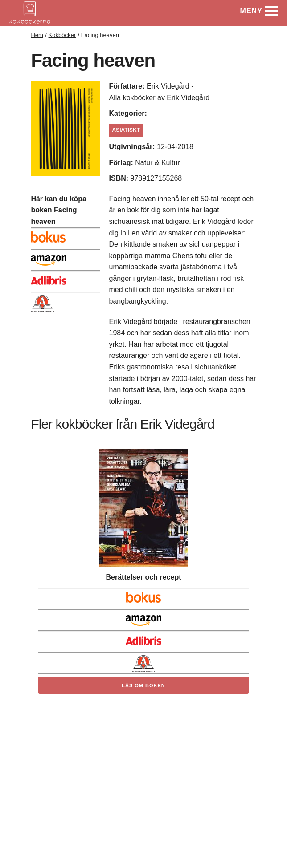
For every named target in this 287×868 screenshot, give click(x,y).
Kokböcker (62, 35)
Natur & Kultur (157, 163)
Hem (37, 35)
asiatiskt (126, 130)
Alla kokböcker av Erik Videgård (160, 98)
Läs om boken (143, 685)
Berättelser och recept (144, 577)
